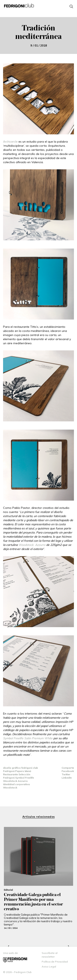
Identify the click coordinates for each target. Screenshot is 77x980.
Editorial (8, 890)
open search (71, 6)
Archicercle (10, 142)
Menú (28, 771)
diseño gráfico (12, 768)
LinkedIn (67, 778)
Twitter (66, 774)
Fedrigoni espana (15, 960)
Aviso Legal (49, 967)
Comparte (68, 768)
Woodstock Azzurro (32, 545)
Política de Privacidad (55, 962)
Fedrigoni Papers (14, 771)
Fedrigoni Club (19, 5)
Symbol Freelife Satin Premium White (28, 738)
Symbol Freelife (25, 778)
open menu (38, 12)
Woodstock (10, 788)
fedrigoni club (30, 768)
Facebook (68, 771)
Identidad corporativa (16, 784)
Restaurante (11, 774)
